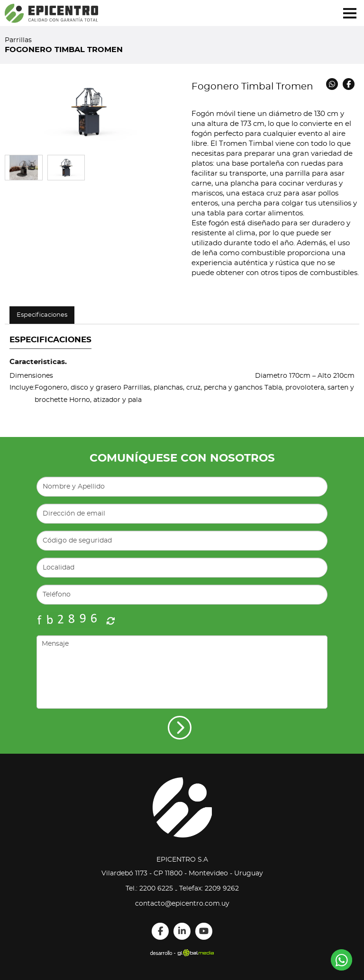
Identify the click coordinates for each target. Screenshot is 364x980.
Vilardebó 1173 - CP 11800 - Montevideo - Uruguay (182, 873)
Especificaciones (42, 315)
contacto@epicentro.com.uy (182, 904)
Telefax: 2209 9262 (209, 889)
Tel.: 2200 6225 (149, 889)
